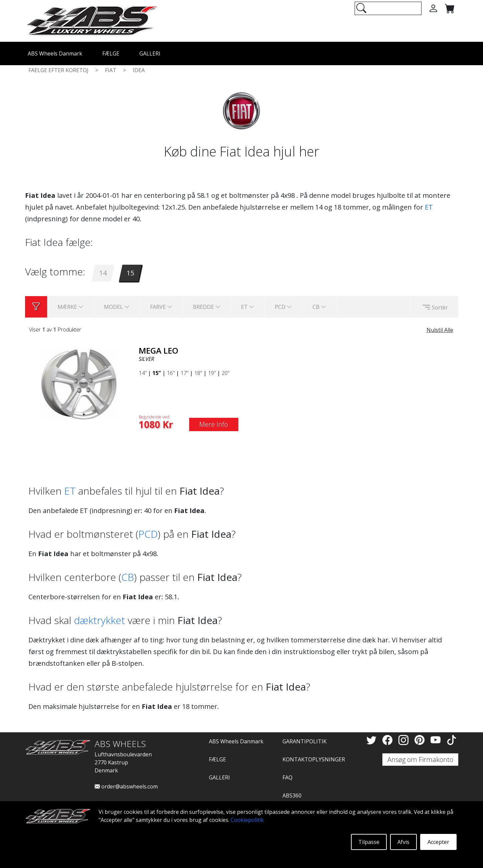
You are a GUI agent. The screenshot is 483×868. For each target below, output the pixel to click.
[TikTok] (452, 740)
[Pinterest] (421, 740)
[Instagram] (405, 740)
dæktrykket (99, 620)
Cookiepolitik (247, 820)
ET (429, 207)
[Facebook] (389, 740)
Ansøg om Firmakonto (420, 760)
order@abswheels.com (126, 786)
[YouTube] (437, 740)
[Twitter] (373, 740)
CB (128, 577)
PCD (148, 534)
